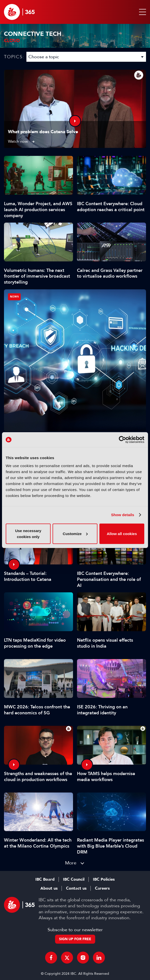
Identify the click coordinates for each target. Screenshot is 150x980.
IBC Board (45, 879)
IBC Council (74, 879)
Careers (102, 888)
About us (49, 888)
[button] (142, 12)
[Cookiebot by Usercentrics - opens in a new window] (122, 440)
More (71, 863)
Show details (123, 515)
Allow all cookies (122, 533)
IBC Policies (104, 879)
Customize (75, 533)
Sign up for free (75, 939)
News (14, 297)
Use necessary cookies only (28, 533)
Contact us (76, 888)
